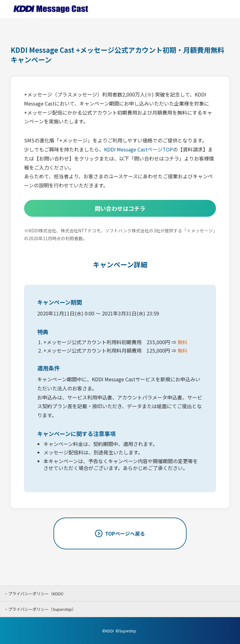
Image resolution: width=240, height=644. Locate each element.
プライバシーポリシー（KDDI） (37, 594)
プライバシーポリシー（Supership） (42, 609)
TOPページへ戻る (125, 533)
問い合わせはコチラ (120, 208)
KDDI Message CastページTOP (138, 149)
